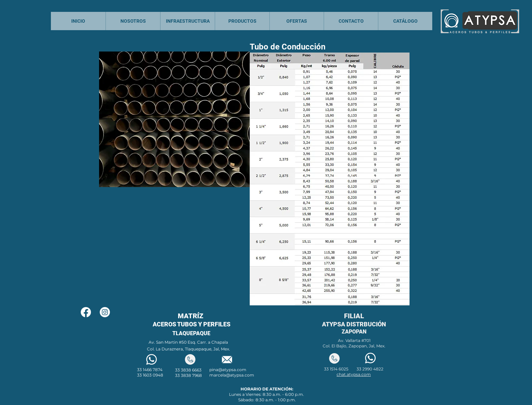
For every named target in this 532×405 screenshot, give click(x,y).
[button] (330, 179)
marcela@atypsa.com (232, 375)
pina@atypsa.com (228, 370)
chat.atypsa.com (354, 374)
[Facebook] (86, 312)
